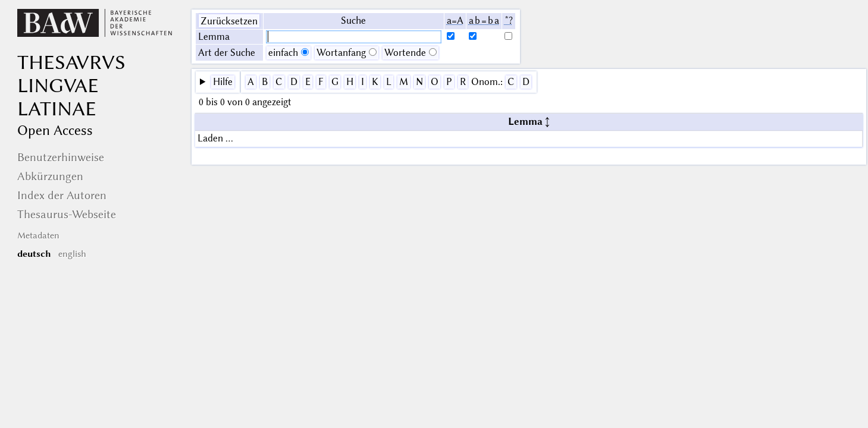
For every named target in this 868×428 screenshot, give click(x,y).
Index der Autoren (62, 195)
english (72, 254)
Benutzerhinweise (61, 157)
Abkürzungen (50, 176)
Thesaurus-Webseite (67, 214)
